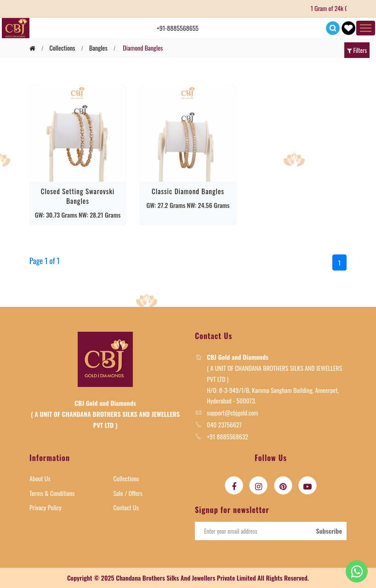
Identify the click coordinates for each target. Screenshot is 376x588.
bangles (98, 48)
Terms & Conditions (52, 493)
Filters (357, 50)
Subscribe (329, 531)
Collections (126, 478)
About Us (40, 478)
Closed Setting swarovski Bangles (78, 196)
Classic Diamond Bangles (188, 191)
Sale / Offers (128, 493)
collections (62, 48)
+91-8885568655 (178, 28)
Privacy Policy (46, 507)
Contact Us (126, 507)
